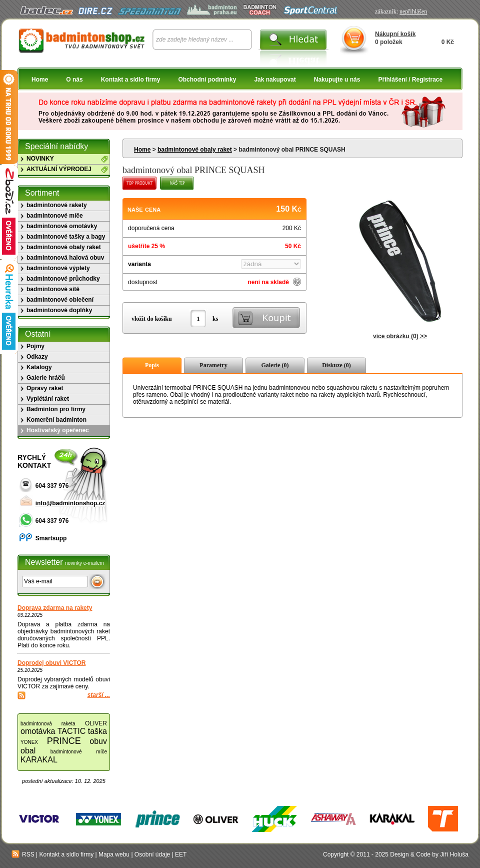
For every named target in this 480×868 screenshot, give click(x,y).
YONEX (29, 742)
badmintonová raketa (48, 724)
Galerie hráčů (46, 378)
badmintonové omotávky (62, 226)
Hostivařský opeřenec (58, 430)
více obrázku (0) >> (400, 336)
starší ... (99, 695)
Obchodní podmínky (207, 80)
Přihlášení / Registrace (410, 80)
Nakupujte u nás (337, 80)
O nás (74, 80)
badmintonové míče (55, 216)
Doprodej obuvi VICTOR (51, 663)
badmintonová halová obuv (65, 258)
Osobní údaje (152, 854)
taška (97, 731)
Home (40, 80)
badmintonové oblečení (60, 300)
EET (181, 854)
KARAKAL (39, 760)
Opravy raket (45, 388)
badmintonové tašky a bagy (66, 237)
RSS (23, 854)
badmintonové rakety (57, 205)
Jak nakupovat (275, 80)
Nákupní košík (395, 34)
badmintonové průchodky (63, 279)
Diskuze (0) (336, 365)
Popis (152, 365)
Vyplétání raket (48, 399)
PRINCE (64, 741)
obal (28, 751)
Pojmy (35, 346)
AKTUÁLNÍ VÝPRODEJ (59, 169)
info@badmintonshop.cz (70, 503)
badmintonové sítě (53, 289)
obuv (98, 741)
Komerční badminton (56, 420)
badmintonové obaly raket (195, 150)
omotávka (38, 731)
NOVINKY (40, 159)
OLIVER (96, 723)
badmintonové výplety (58, 268)
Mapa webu (114, 854)
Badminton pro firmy (56, 409)
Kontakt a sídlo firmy (131, 80)
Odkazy (37, 357)
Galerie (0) (275, 365)
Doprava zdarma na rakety (55, 608)
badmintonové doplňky (59, 310)
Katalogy (39, 367)
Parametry (213, 365)
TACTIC (72, 731)
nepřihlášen (413, 12)
